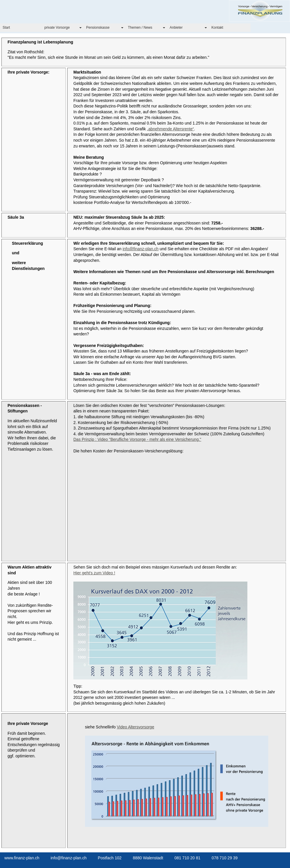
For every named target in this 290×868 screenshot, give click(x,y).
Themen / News (140, 28)
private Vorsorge (57, 28)
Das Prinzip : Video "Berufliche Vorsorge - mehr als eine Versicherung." (137, 439)
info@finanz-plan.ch (141, 249)
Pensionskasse (98, 28)
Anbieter (176, 28)
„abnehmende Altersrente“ (171, 129)
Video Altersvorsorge (136, 727)
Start (6, 28)
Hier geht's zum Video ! (94, 573)
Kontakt (217, 28)
